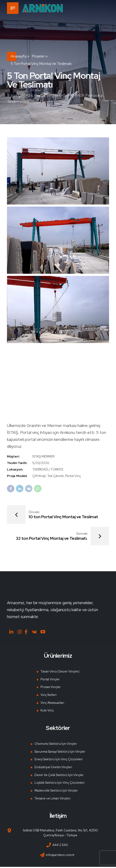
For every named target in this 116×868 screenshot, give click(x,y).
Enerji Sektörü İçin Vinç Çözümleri (58, 760)
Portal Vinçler (49, 680)
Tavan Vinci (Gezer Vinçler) (60, 672)
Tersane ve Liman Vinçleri (52, 799)
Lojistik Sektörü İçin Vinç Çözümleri (59, 784)
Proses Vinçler (50, 688)
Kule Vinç (46, 711)
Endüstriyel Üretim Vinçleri (53, 768)
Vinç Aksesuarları (52, 704)
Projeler (38, 56)
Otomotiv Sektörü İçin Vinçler (55, 745)
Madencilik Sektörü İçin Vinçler (56, 792)
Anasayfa (19, 56)
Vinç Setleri (48, 696)
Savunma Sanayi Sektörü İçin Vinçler (60, 752)
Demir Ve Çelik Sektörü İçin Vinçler (59, 776)
